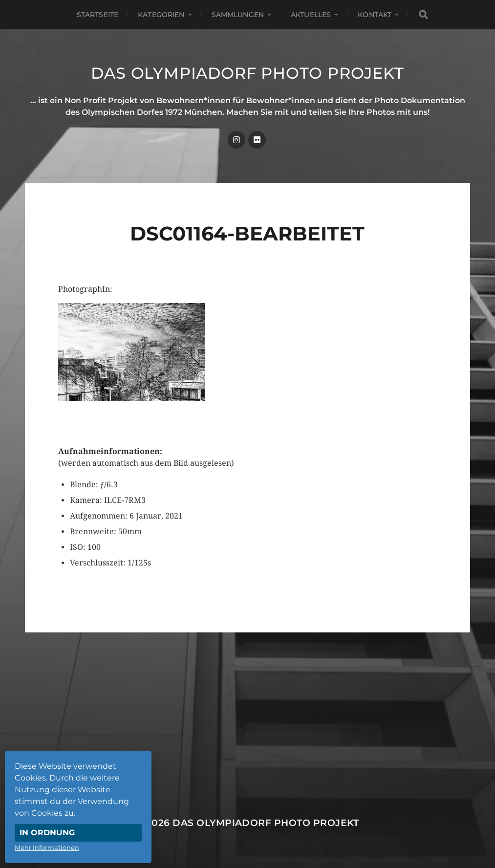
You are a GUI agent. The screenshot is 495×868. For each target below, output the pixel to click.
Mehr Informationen (47, 847)
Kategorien (161, 15)
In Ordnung (47, 833)
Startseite (97, 15)
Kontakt (375, 15)
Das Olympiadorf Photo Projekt (247, 73)
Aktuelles (311, 15)
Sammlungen (238, 15)
